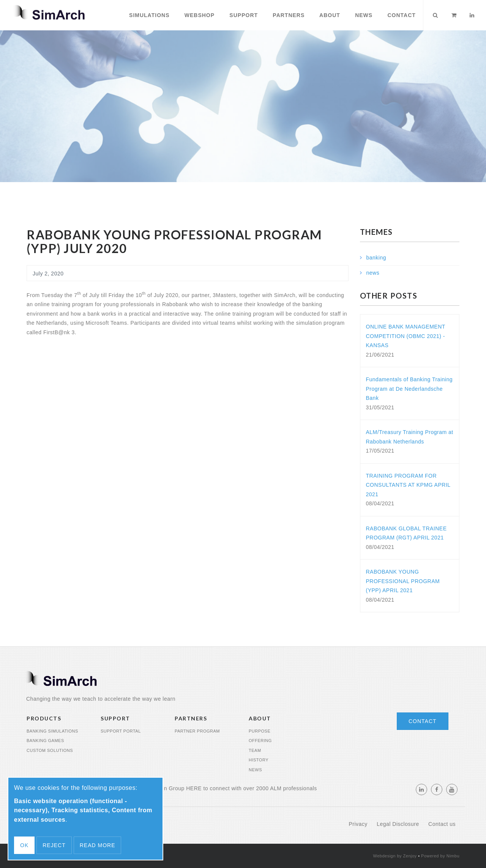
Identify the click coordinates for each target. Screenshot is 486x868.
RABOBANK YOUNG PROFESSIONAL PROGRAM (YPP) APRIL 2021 (403, 581)
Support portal (121, 731)
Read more (98, 845)
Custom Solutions (50, 750)
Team (255, 750)
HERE (194, 788)
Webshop (199, 15)
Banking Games (45, 741)
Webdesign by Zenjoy (395, 856)
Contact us (442, 824)
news (373, 273)
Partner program (197, 731)
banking (376, 258)
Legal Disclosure (399, 824)
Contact (401, 15)
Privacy (359, 824)
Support (243, 15)
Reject (54, 845)
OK (24, 845)
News (363, 15)
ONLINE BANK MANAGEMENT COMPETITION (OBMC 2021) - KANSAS (406, 336)
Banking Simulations (52, 731)
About (329, 15)
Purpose (260, 731)
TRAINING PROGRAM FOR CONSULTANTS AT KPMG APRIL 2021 (408, 485)
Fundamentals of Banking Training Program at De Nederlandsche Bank (409, 389)
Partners (288, 15)
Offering (260, 741)
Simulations (148, 15)
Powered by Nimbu (440, 856)
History (259, 760)
